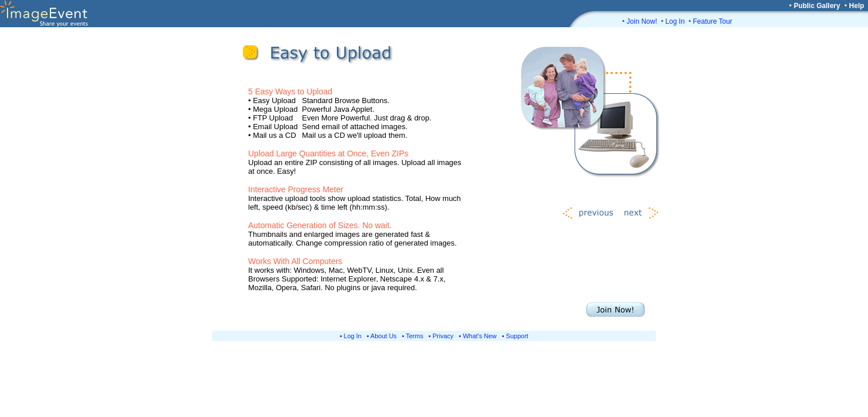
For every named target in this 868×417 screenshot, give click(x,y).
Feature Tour (713, 21)
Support (517, 336)
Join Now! (642, 21)
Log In (675, 21)
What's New (480, 336)
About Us (384, 336)
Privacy (443, 336)
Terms (415, 336)
